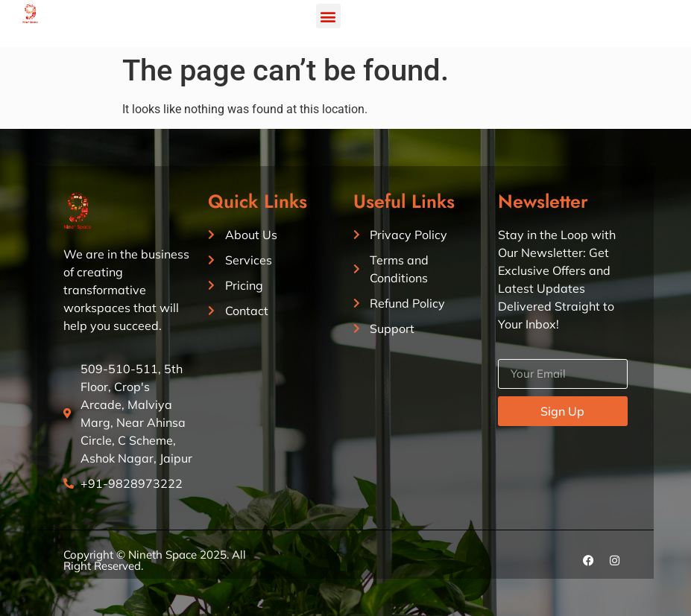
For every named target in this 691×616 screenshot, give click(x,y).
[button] (328, 16)
